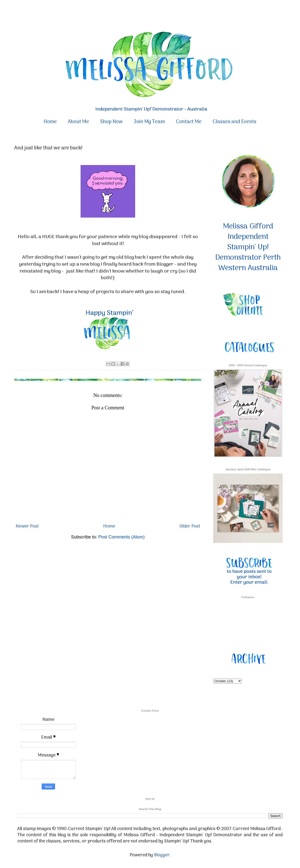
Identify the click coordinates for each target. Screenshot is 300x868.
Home (50, 122)
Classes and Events (235, 122)
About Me (78, 122)
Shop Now (111, 122)
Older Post (190, 526)
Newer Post (27, 526)
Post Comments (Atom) (122, 537)
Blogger (162, 855)
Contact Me (189, 122)
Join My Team (149, 122)
